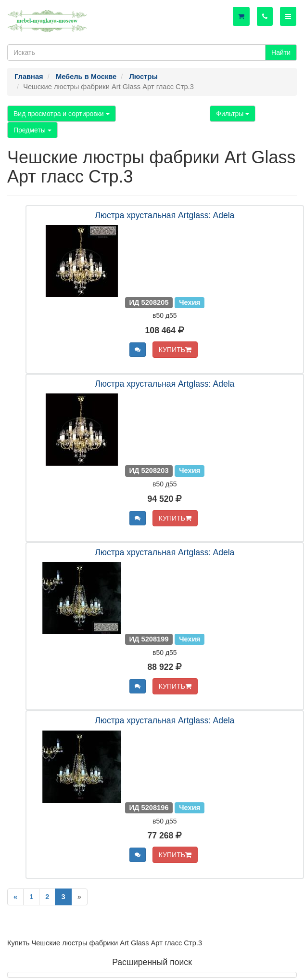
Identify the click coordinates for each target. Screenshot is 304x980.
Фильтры (233, 114)
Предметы (32, 130)
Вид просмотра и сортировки (62, 114)
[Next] (79, 897)
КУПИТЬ (175, 350)
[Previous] (15, 897)
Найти (281, 52)
